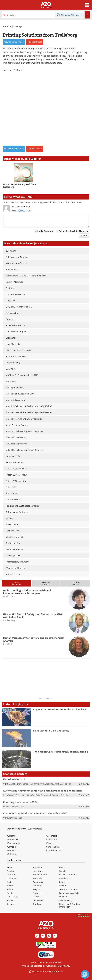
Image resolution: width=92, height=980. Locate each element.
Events (10, 893)
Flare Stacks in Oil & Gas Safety (51, 731)
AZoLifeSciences (54, 850)
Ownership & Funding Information (69, 905)
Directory (11, 875)
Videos (10, 889)
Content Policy (66, 900)
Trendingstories (75, 583)
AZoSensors (52, 836)
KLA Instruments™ (16, 807)
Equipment (12, 878)
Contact (63, 882)
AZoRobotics (13, 839)
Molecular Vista (15, 818)
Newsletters (65, 878)
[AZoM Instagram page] (55, 936)
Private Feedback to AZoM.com (74, 231)
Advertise (64, 886)
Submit (84, 235)
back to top (83, 914)
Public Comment (45, 231)
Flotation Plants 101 (15, 779)
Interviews (38, 871)
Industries (38, 886)
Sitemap (63, 897)
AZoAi (49, 843)
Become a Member (68, 875)
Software (11, 904)
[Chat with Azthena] (85, 974)
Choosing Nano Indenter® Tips (21, 802)
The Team (38, 904)
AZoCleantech (13, 843)
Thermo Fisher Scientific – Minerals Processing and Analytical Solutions (39, 784)
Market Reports (40, 875)
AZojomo (37, 889)
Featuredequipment (46, 583)
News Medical (53, 847)
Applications (39, 882)
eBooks (10, 886)
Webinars (37, 867)
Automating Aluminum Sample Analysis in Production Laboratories (43, 791)
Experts (36, 897)
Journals (11, 900)
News (9, 867)
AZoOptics (12, 847)
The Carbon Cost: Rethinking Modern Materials (61, 752)
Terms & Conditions (68, 889)
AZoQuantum (52, 839)
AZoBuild (11, 850)
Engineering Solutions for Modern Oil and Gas (60, 709)
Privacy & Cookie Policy (70, 893)
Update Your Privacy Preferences (46, 971)
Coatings (18, 26)
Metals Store (13, 897)
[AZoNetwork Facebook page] (43, 936)
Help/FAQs (38, 900)
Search (62, 871)
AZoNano (11, 836)
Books (9, 882)
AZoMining (12, 854)
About (62, 867)
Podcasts (37, 893)
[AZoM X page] (49, 936)
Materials (37, 878)
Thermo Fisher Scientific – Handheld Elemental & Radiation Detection (39, 795)
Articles (10, 871)
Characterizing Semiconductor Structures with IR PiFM (35, 813)
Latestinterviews (17, 583)
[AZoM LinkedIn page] (37, 936)
